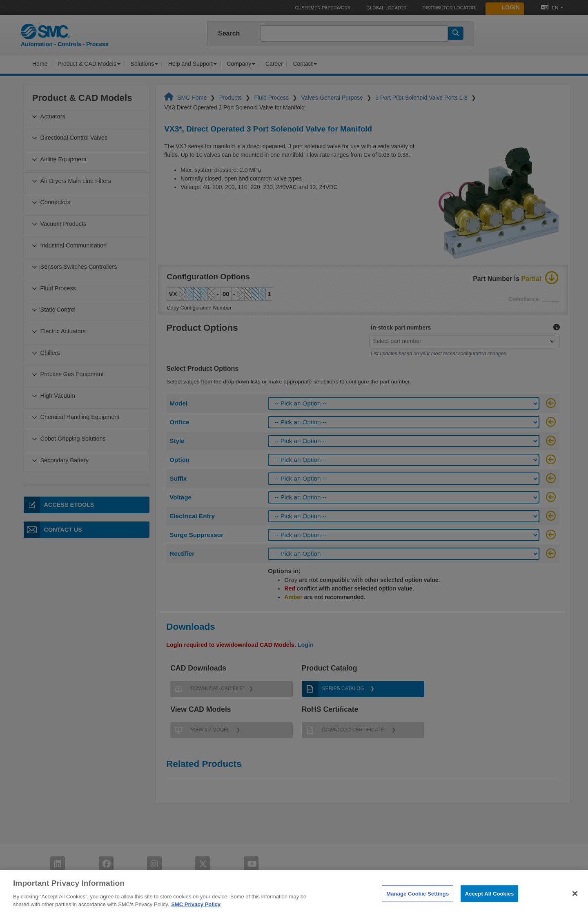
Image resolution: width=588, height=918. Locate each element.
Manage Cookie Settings (418, 903)
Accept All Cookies (490, 903)
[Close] (575, 902)
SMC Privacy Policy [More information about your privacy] (196, 914)
